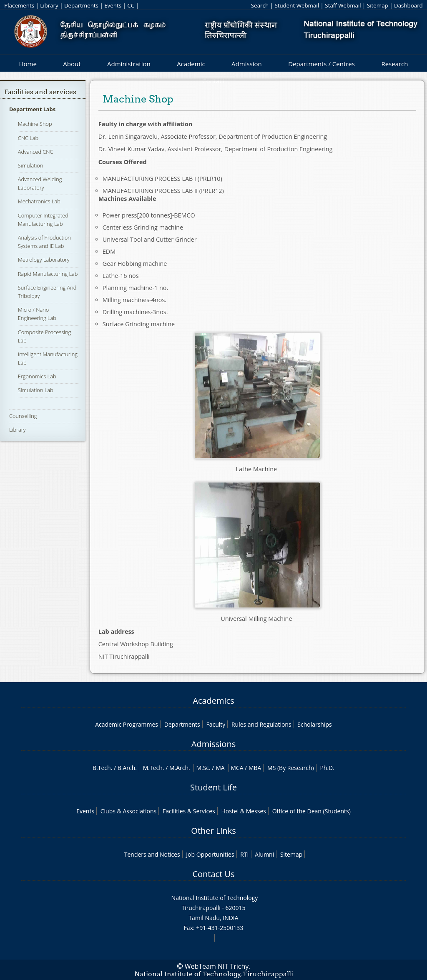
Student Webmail (297, 5)
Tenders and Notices (152, 854)
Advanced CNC (36, 152)
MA (220, 768)
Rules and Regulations (261, 724)
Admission (247, 64)
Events (113, 5)
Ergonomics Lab (37, 376)
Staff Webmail (343, 5)
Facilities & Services (189, 811)
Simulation (31, 165)
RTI (244, 854)
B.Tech (102, 768)
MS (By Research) (291, 768)
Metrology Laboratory (44, 260)
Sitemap (378, 5)
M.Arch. (180, 768)
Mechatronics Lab (39, 201)
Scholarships (314, 724)
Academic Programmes (127, 724)
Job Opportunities (210, 854)
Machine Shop (35, 124)
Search (260, 5)
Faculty (216, 724)
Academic (191, 64)
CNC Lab (28, 138)
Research (394, 64)
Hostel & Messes (244, 811)
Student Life (213, 787)
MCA (237, 768)
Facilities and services (40, 92)
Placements (19, 5)
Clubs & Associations (129, 811)
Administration (129, 64)
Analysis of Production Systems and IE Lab (44, 242)
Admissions (213, 744)
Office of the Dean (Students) (311, 811)
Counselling (23, 416)
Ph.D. (327, 768)
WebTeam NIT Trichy (217, 966)
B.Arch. (127, 768)
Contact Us (213, 874)
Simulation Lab (36, 390)
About (72, 64)
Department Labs (32, 109)
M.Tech (153, 768)
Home (28, 64)
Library (49, 5)
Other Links (213, 831)
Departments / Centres (322, 64)
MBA (255, 768)
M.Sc (202, 768)
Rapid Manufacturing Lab (48, 274)
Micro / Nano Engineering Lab (37, 314)
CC (131, 5)
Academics (213, 701)
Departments (81, 5)
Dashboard (408, 5)
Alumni (264, 854)
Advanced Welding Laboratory (40, 183)
